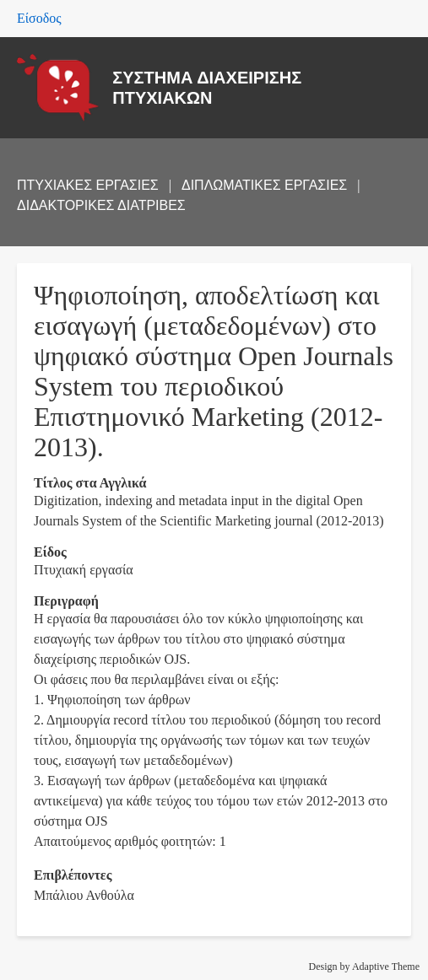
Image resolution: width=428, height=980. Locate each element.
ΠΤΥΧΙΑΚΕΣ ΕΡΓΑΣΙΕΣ (88, 185)
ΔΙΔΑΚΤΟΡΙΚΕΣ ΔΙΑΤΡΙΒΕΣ (101, 205)
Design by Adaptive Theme (364, 967)
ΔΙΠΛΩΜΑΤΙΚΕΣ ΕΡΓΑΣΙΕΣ (264, 185)
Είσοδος (39, 18)
